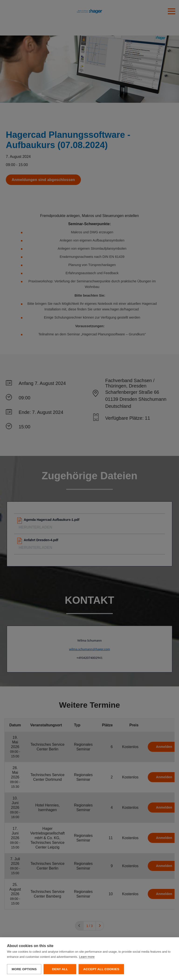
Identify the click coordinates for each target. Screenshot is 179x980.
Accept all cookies (101, 969)
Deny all (60, 969)
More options (24, 969)
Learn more (87, 957)
